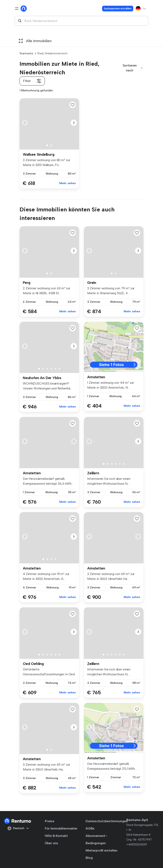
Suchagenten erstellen (118, 9)
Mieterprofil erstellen (101, 850)
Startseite (26, 53)
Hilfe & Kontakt (56, 836)
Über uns (51, 843)
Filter (32, 81)
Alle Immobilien (35, 41)
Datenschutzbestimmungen (107, 821)
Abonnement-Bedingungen (96, 839)
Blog (89, 858)
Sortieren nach (133, 68)
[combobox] (81, 21)
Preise (50, 821)
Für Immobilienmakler (61, 828)
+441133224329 (137, 844)
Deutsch (18, 828)
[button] (74, 123)
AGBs (90, 828)
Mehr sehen (68, 183)
